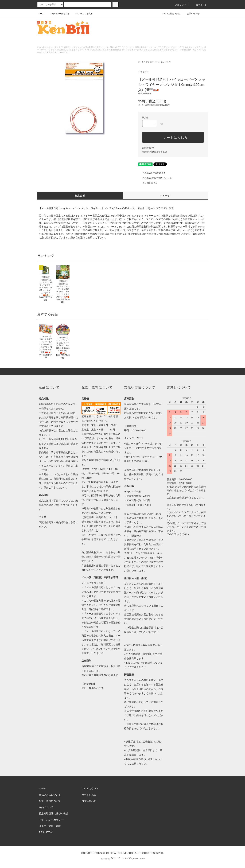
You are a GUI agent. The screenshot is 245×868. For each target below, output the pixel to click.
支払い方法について (50, 795)
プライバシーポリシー (51, 820)
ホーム (41, 14)
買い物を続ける (148, 183)
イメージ (165, 196)
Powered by (122, 859)
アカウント (179, 5)
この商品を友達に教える (152, 173)
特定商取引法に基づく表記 (154, 152)
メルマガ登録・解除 (169, 14)
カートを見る (89, 795)
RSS (41, 832)
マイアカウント (90, 788)
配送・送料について (50, 801)
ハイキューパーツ (164, 62)
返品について (148, 148)
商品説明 (80, 196)
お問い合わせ (191, 14)
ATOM (49, 832)
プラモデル (150, 62)
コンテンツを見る (82, 14)
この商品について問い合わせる (155, 178)
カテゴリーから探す (58, 14)
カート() (199, 5)
